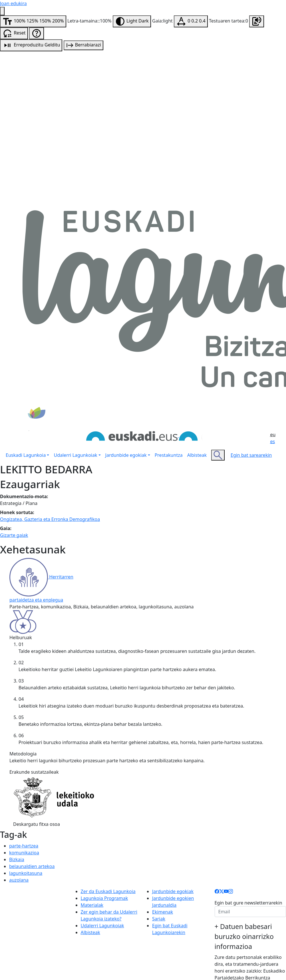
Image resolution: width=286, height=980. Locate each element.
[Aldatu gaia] (132, 21)
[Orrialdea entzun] (257, 21)
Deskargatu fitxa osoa (37, 824)
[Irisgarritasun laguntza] (37, 33)
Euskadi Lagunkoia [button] (26, 455)
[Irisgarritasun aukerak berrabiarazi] (14, 33)
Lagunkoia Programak (104, 898)
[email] (250, 912)
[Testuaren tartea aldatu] (191, 21)
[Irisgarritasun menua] (2, 11)
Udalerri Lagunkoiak (102, 926)
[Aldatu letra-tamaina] (33, 21)
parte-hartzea (24, 846)
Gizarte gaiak (14, 535)
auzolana (19, 880)
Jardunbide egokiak (173, 891)
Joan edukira (13, 3)
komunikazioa (24, 853)
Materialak (92, 905)
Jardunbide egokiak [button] (126, 455)
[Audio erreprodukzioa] (31, 45)
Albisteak (197, 455)
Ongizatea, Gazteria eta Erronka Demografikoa (50, 519)
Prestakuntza (169, 455)
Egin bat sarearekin (251, 455)
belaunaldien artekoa (32, 866)
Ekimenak (163, 912)
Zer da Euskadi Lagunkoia (108, 891)
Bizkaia (17, 859)
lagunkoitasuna (26, 873)
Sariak (159, 919)
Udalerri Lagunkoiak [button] (75, 455)
